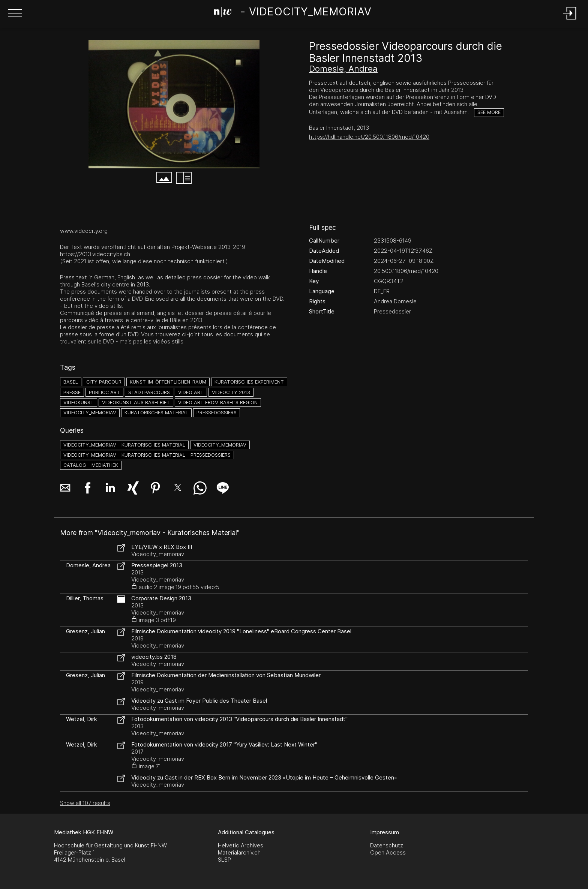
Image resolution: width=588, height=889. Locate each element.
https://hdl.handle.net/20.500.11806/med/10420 (369, 137)
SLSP (224, 860)
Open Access (388, 852)
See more (489, 112)
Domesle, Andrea (343, 69)
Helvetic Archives (241, 845)
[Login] (570, 20)
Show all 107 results (85, 803)
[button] (15, 14)
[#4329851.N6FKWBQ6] (174, 104)
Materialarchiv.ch (239, 852)
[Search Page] (293, 13)
